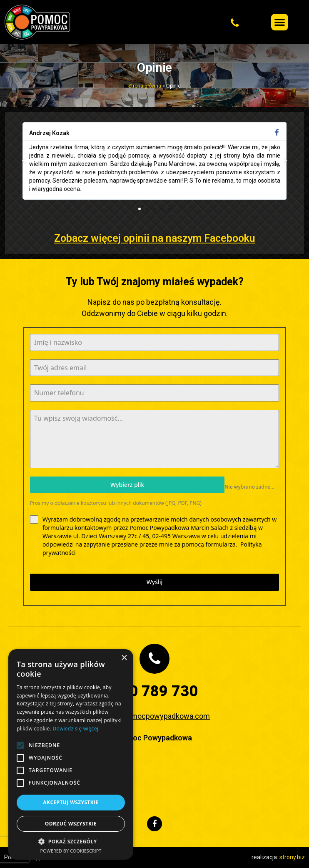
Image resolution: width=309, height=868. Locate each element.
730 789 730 (155, 691)
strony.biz (292, 857)
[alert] (71, 754)
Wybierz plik (127, 485)
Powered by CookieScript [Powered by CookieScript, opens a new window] (71, 851)
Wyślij (155, 582)
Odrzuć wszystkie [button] (71, 824)
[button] (198, 22)
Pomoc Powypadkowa (155, 738)
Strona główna (145, 86)
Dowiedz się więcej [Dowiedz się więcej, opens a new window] (75, 729)
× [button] (124, 658)
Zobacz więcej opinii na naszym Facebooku (155, 238)
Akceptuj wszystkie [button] (71, 802)
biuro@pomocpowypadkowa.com (154, 716)
